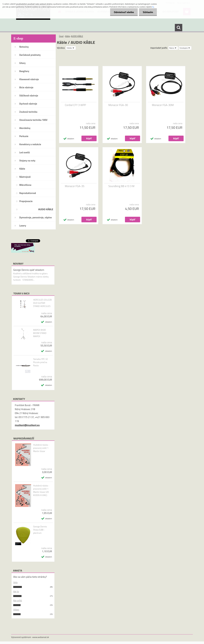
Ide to (16, 591)
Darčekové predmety (30, 55)
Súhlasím (148, 12)
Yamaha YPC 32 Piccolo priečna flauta (40, 362)
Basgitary (24, 71)
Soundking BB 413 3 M (121, 186)
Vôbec (16, 610)
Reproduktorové (28, 193)
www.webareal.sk (41, 637)
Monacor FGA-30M (163, 105)
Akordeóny (25, 128)
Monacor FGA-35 (75, 186)
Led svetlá (24, 152)
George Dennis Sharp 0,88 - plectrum (40, 530)
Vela (15, 582)
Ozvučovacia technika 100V (33, 120)
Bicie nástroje (26, 87)
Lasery (23, 226)
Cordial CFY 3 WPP (75, 105)
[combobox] (173, 48)
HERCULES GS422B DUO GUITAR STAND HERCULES (42, 303)
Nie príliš (18, 601)
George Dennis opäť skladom (29, 270)
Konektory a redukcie (30, 144)
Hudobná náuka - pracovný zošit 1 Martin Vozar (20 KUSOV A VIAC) (41, 490)
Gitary (22, 63)
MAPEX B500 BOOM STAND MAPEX (40, 333)
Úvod (61, 36)
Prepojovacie (26, 201)
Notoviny (24, 47)
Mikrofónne (25, 185)
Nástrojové (25, 177)
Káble (22, 169)
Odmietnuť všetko (123, 12)
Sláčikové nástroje (29, 96)
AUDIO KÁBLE (46, 209)
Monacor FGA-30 (118, 105)
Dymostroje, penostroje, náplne (36, 217)
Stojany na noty (27, 161)
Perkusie (24, 136)
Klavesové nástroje (29, 79)
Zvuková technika (28, 112)
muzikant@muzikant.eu (27, 425)
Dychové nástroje (28, 104)
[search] (178, 28)
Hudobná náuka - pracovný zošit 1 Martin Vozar (41, 448)
